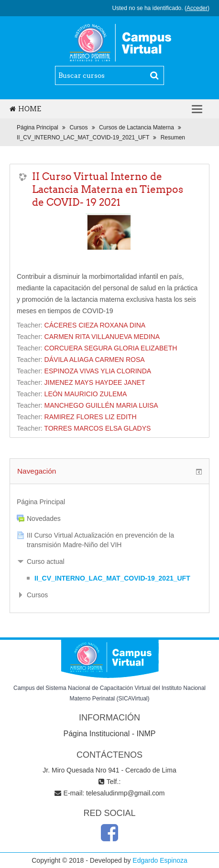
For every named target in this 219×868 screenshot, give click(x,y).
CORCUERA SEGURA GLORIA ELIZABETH (111, 348)
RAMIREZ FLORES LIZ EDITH (91, 417)
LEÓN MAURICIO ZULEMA (86, 394)
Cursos (78, 127)
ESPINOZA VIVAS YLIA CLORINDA (98, 371)
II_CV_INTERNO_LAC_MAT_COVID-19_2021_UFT (83, 138)
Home (25, 109)
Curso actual (46, 561)
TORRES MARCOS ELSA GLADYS (97, 428)
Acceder (197, 8)
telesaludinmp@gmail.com (125, 793)
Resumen (173, 138)
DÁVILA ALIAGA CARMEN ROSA (95, 360)
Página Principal (38, 127)
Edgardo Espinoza (160, 860)
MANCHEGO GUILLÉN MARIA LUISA (101, 405)
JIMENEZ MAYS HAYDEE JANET (95, 382)
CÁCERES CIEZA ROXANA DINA (95, 325)
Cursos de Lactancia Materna (137, 127)
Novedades (44, 519)
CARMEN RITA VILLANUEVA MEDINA (102, 337)
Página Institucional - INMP (110, 734)
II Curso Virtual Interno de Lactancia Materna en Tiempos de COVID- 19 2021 (108, 189)
